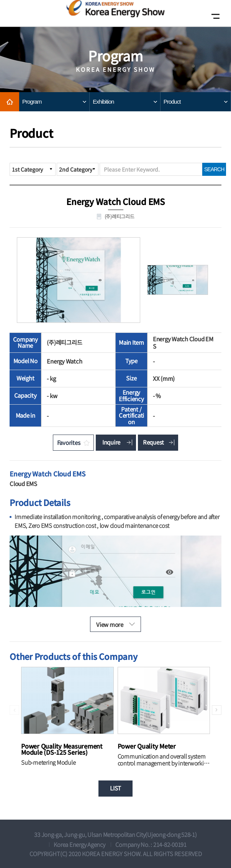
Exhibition (103, 102)
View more (110, 624)
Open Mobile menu (214, 16)
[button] (217, 710)
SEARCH (214, 169)
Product (172, 102)
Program (32, 102)
